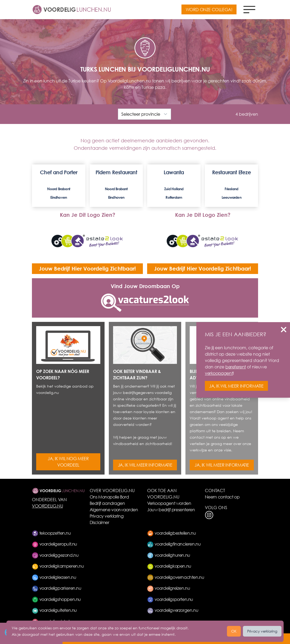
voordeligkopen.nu (169, 566)
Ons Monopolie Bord (109, 497)
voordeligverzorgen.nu (173, 610)
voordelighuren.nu (169, 555)
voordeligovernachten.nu (176, 577)
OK (234, 631)
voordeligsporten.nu (170, 599)
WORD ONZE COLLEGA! (209, 9)
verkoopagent (219, 373)
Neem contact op (222, 497)
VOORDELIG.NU (47, 506)
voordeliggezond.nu (55, 555)
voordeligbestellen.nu (171, 533)
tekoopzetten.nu (51, 533)
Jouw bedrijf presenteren (171, 510)
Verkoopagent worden (169, 503)
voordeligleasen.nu (54, 577)
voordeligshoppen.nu (56, 599)
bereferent (236, 367)
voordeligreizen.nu (169, 588)
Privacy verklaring (107, 516)
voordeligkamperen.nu (58, 566)
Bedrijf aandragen (107, 503)
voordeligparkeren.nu (57, 588)
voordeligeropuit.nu (55, 544)
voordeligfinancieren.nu (174, 544)
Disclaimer (100, 522)
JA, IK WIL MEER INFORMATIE (145, 465)
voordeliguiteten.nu (54, 610)
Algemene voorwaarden (114, 510)
